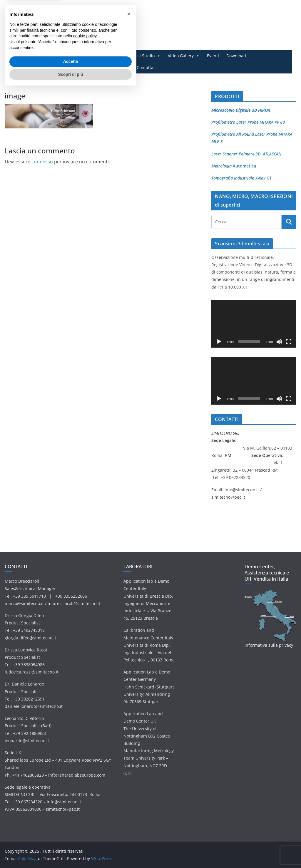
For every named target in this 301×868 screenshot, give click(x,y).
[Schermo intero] (289, 342)
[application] (254, 324)
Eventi (213, 56)
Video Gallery (184, 56)
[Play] (219, 342)
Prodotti (77, 56)
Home (53, 56)
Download (236, 56)
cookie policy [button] (85, 814)
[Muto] (279, 342)
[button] (129, 792)
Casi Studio (147, 56)
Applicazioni (110, 56)
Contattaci (147, 67)
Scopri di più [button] (71, 852)
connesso (42, 162)
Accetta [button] (71, 839)
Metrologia (221, 166)
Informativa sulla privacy (269, 645)
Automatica (244, 166)
